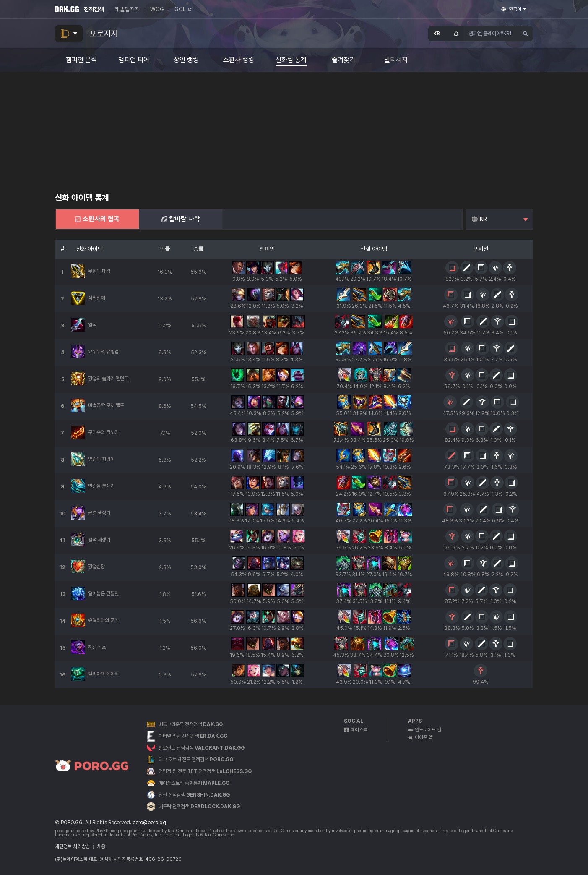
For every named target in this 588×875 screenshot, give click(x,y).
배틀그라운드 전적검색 (191, 724)
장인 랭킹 (186, 60)
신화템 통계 (291, 60)
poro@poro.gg (149, 823)
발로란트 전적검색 (202, 748)
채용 (101, 846)
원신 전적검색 (194, 795)
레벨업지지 (127, 9)
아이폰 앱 (420, 737)
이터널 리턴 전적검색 (193, 736)
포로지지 (104, 34)
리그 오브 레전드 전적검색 (196, 760)
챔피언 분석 (81, 60)
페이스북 (356, 730)
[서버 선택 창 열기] (446, 34)
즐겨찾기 (343, 60)
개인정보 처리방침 (72, 846)
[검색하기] (526, 34)
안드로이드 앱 (425, 730)
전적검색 (94, 9)
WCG (157, 9)
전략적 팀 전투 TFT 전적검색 (205, 771)
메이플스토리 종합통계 (194, 783)
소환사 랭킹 (239, 60)
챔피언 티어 (134, 60)
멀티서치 (396, 60)
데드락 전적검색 (199, 807)
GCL (183, 9)
